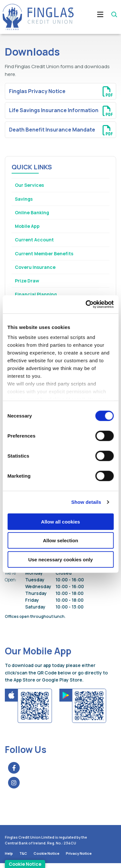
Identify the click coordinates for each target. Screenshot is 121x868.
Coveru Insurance (37, 270)
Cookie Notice (46, 858)
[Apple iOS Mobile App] (29, 710)
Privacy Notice (79, 858)
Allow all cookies (60, 521)
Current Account (36, 242)
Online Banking (33, 213)
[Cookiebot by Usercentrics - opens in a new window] (86, 304)
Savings (25, 199)
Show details (86, 502)
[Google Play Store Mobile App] (83, 710)
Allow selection (60, 540)
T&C (23, 858)
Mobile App (28, 227)
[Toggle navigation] (96, 17)
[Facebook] (15, 772)
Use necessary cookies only (60, 559)
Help (9, 858)
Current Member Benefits (46, 255)
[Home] (35, 17)
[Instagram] (15, 787)
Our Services (30, 185)
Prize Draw (28, 284)
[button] (114, 15)
